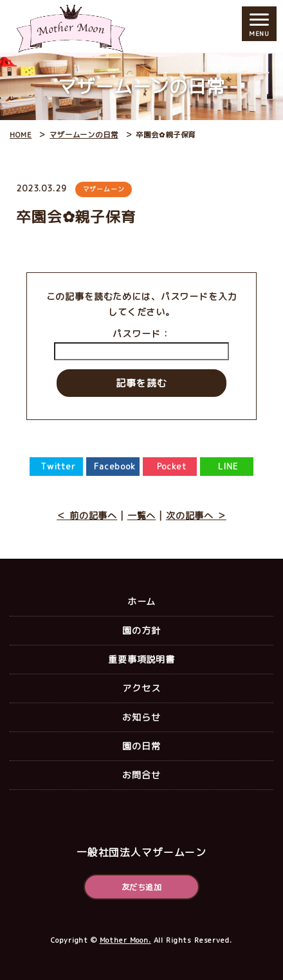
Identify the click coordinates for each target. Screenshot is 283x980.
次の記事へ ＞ (196, 516)
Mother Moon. (125, 940)
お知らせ (141, 717)
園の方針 (141, 631)
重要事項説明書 (141, 660)
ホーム (142, 602)
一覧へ (142, 516)
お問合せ (141, 775)
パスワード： (141, 334)
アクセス (141, 688)
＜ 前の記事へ (87, 516)
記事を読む (141, 383)
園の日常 (141, 746)
